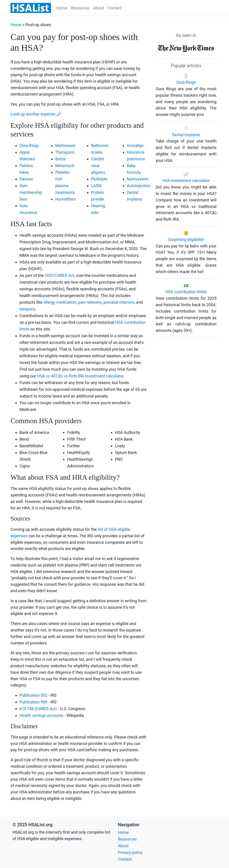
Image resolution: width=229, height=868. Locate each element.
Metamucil (65, 166)
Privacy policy (130, 852)
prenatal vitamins (119, 302)
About (99, 8)
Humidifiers (66, 199)
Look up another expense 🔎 (36, 114)
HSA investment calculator (186, 181)
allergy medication (60, 302)
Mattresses (65, 145)
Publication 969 (33, 702)
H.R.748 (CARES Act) (38, 709)
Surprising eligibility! (186, 239)
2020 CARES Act (59, 275)
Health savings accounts (41, 715)
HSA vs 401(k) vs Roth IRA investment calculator (80, 376)
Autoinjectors (139, 186)
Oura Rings (29, 145)
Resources (80, 8)
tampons (27, 309)
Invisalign (135, 145)
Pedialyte (99, 179)
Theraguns (65, 152)
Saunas (26, 179)
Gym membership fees (31, 192)
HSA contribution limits (186, 292)
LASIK (96, 186)
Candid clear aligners (98, 166)
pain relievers (90, 302)
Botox (60, 159)
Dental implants (186, 135)
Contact (115, 8)
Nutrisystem (138, 179)
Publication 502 (33, 695)
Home (62, 8)
